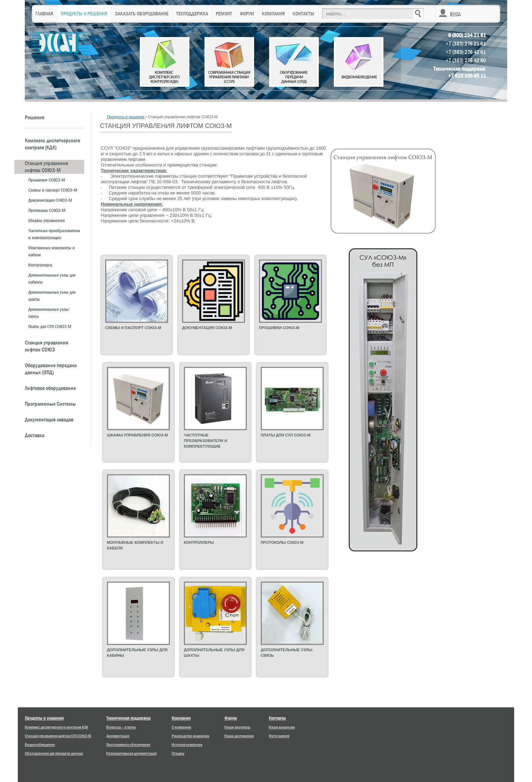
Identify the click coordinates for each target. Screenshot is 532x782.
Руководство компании (190, 736)
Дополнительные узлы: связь (49, 313)
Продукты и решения (126, 117)
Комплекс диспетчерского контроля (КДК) (52, 144)
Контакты (277, 718)
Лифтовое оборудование (50, 388)
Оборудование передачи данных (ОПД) (51, 369)
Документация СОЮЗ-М (50, 200)
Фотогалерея (279, 736)
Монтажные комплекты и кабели (52, 251)
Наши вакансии (282, 727)
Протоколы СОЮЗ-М (47, 210)
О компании (181, 727)
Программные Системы (50, 404)
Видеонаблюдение (40, 745)
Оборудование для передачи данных (54, 753)
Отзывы (178, 753)
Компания (181, 718)
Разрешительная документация (131, 753)
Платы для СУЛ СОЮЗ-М (50, 326)
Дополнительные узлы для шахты (52, 296)
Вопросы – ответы (121, 727)
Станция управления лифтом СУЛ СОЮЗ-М (58, 736)
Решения (35, 118)
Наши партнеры (237, 727)
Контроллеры (40, 265)
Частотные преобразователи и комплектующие (54, 234)
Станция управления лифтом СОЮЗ (46, 346)
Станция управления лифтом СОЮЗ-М (46, 167)
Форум (231, 718)
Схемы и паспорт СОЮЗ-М (53, 190)
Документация (118, 736)
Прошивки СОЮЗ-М (47, 180)
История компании (187, 745)
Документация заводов (49, 420)
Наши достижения (239, 736)
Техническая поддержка (128, 718)
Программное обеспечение (128, 745)
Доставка (35, 435)
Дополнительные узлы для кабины (52, 278)
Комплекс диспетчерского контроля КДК (56, 727)
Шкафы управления (46, 220)
